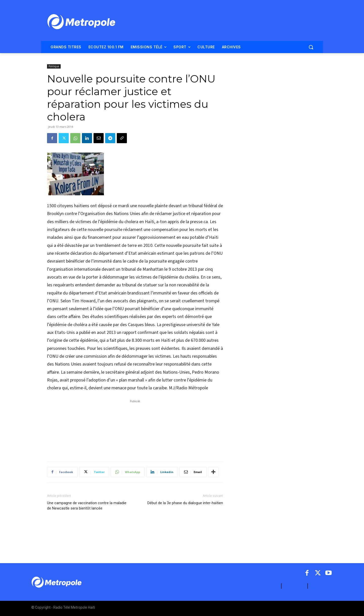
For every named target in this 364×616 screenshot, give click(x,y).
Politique (54, 66)
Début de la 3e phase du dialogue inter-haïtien (185, 503)
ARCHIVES (321, 586)
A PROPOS (268, 586)
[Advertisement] (135, 428)
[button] (311, 47)
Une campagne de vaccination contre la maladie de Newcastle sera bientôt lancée (87, 506)
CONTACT (294, 586)
